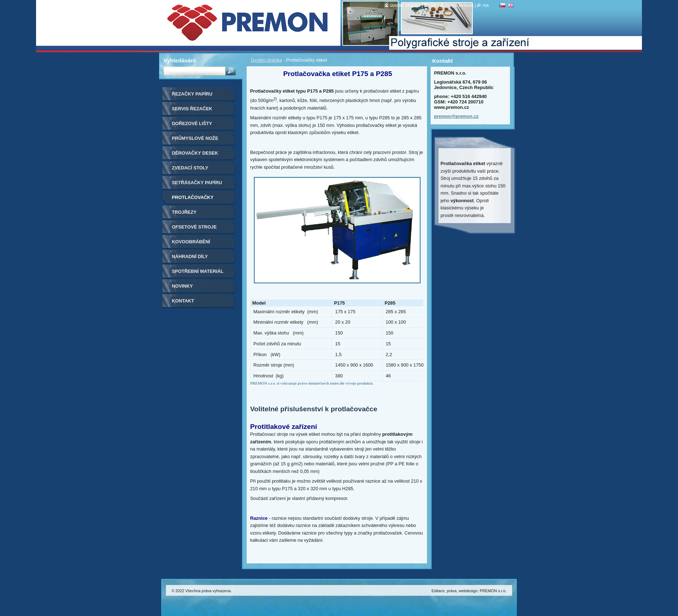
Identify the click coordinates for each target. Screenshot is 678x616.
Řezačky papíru (192, 94)
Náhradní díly (190, 256)
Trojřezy (184, 212)
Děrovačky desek (195, 153)
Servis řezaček (192, 109)
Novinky (182, 286)
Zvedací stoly (190, 168)
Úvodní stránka (267, 60)
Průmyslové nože (195, 138)
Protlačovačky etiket (193, 200)
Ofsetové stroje (194, 227)
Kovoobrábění (191, 242)
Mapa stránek (459, 5)
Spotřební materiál (198, 271)
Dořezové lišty (192, 123)
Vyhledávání (180, 60)
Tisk (433, 5)
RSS (486, 5)
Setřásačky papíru (197, 183)
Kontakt (183, 301)
